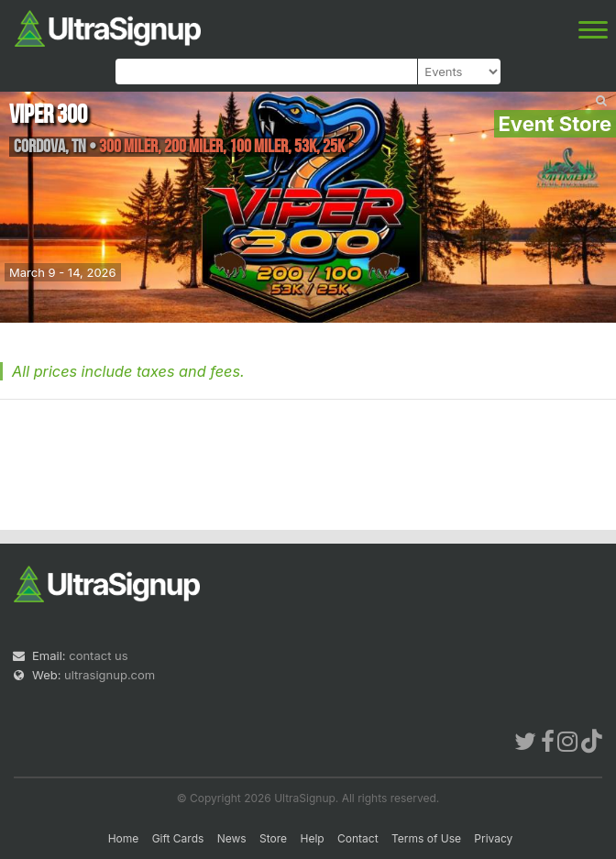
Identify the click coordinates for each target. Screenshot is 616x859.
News (232, 838)
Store (273, 838)
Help (312, 838)
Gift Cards (178, 838)
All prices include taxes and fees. (128, 371)
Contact (358, 838)
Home (124, 838)
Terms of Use (426, 838)
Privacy (493, 838)
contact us (98, 655)
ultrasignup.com (110, 675)
